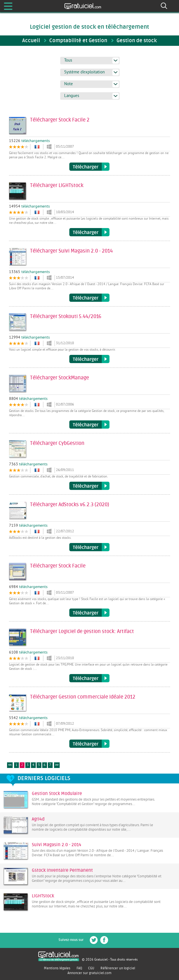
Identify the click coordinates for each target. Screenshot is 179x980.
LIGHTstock (43, 896)
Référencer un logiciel (118, 968)
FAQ (79, 968)
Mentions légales (57, 968)
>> (57, 765)
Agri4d (38, 819)
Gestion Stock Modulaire (57, 794)
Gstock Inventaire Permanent (62, 870)
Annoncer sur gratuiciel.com (89, 973)
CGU (91, 968)
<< (10, 765)
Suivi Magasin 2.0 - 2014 (57, 845)
